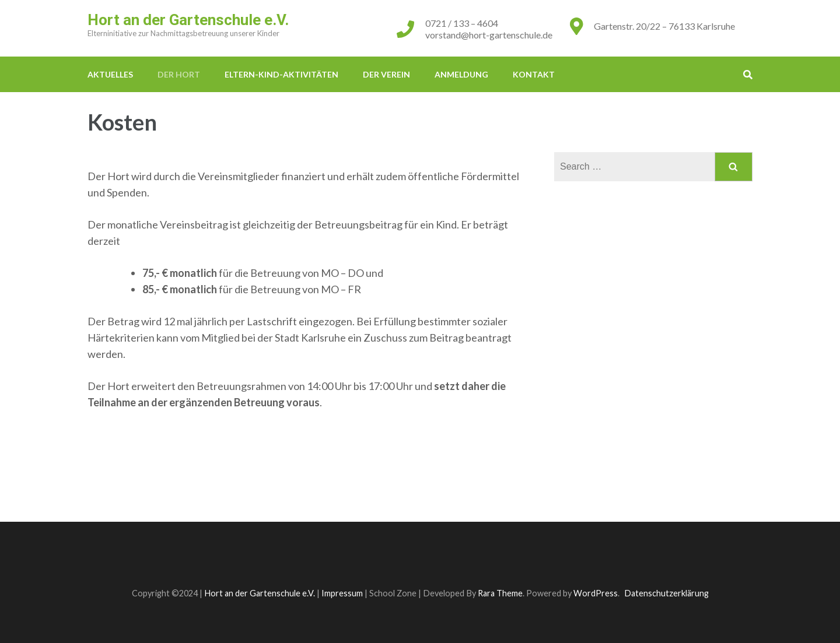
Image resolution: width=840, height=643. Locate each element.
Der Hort (179, 74)
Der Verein (386, 74)
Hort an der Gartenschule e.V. (188, 20)
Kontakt (534, 74)
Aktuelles (110, 74)
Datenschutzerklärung (666, 593)
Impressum (342, 593)
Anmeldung (461, 74)
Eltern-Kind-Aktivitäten (281, 74)
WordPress (596, 593)
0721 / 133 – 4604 (462, 23)
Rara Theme (500, 593)
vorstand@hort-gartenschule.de (489, 35)
